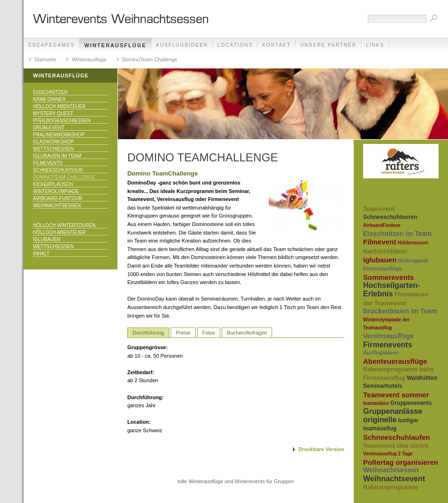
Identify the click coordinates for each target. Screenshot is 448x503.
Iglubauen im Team (57, 156)
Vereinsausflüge (388, 336)
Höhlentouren (413, 243)
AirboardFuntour (382, 225)
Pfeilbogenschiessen (62, 121)
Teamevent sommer (396, 395)
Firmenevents (388, 345)
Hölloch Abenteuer (59, 106)
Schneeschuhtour (58, 170)
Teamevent (379, 209)
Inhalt (41, 254)
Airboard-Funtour (58, 198)
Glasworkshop (53, 142)
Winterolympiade (56, 191)
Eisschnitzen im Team (397, 234)
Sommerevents (389, 277)
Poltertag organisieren (401, 462)
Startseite (45, 59)
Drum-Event (49, 128)
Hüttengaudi (413, 260)
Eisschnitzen (50, 92)
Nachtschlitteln (385, 251)
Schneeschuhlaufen (397, 437)
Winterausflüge (116, 45)
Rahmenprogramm (390, 487)
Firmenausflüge (382, 268)
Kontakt (276, 45)
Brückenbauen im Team (400, 311)
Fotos (209, 333)
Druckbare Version (321, 449)
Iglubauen (47, 239)
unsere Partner (328, 45)
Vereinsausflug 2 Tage (388, 454)
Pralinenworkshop (59, 135)
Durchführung (148, 333)
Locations (235, 45)
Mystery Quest (53, 113)
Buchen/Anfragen (247, 333)
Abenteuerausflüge (395, 361)
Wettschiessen (53, 149)
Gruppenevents (411, 403)
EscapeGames (52, 45)
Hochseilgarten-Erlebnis (392, 289)
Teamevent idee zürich (396, 446)
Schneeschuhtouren (390, 217)
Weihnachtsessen (57, 205)
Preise (183, 333)
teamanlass (376, 403)
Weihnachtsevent (394, 479)
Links (375, 45)
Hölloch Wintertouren (64, 225)
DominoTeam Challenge (150, 59)
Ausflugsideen (182, 45)
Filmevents (48, 163)
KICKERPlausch (53, 184)
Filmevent (380, 242)
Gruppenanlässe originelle (393, 415)
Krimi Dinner (49, 99)
